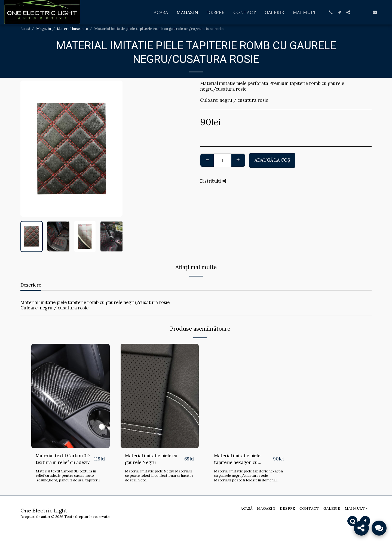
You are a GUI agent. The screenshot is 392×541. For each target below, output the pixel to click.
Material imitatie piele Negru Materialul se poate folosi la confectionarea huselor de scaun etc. (159, 476)
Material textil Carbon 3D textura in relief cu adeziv (63, 459)
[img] (71, 396)
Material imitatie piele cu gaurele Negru (151, 459)
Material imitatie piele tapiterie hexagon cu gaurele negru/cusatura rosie (240, 459)
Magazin (44, 29)
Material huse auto (73, 29)
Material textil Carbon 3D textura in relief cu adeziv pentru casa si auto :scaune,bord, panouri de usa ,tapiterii (68, 476)
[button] (331, 12)
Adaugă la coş (272, 160)
